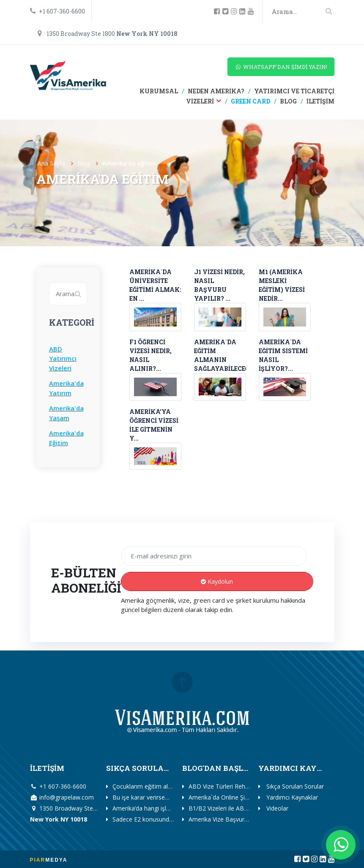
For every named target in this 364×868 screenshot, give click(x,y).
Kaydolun (217, 581)
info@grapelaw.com (62, 797)
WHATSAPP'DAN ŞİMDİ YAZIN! (281, 67)
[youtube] (252, 12)
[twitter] (227, 12)
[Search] (303, 12)
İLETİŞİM (320, 101)
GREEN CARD (250, 101)
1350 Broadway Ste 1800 (107, 34)
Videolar (276, 808)
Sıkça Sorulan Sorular (294, 786)
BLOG (288, 101)
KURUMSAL (159, 91)
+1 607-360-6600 (57, 11)
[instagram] (235, 12)
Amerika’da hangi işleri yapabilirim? (159, 808)
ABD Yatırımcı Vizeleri (63, 358)
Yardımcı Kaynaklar (291, 797)
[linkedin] (244, 12)
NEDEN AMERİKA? (215, 91)
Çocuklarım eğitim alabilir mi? (152, 786)
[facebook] (218, 12)
